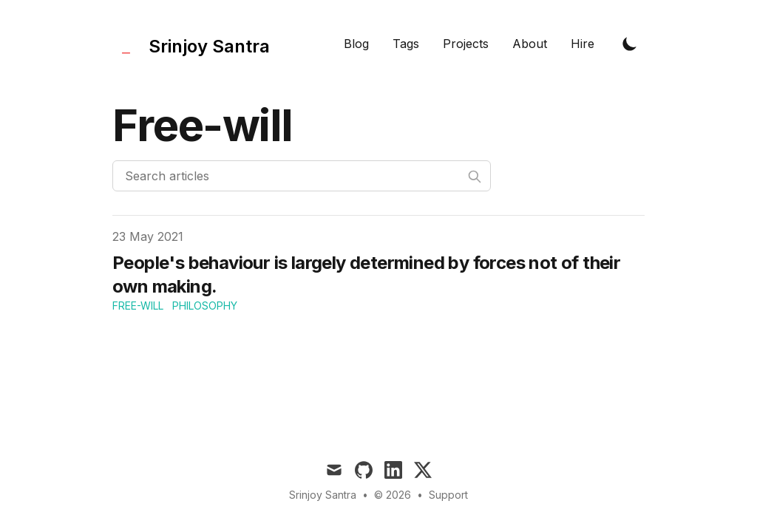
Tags (406, 44)
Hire (583, 44)
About (530, 44)
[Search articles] (302, 176)
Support (448, 495)
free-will (138, 306)
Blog (356, 44)
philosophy (205, 306)
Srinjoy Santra (323, 495)
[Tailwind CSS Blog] (191, 43)
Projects (466, 44)
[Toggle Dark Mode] (630, 44)
